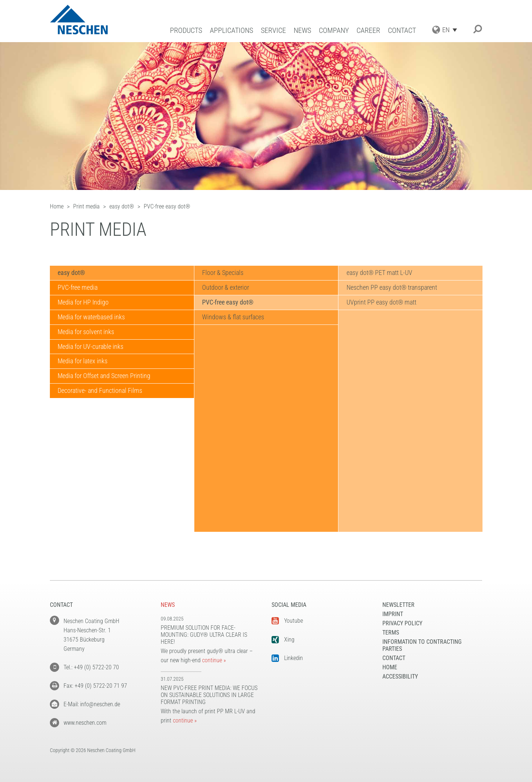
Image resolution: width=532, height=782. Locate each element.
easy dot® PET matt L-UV (379, 273)
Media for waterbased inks (91, 317)
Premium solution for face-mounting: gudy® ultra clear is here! (204, 635)
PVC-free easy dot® (228, 302)
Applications (231, 30)
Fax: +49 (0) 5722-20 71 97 (95, 686)
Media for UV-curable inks (91, 347)
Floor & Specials (223, 273)
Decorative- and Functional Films (100, 391)
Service (273, 30)
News (302, 30)
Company (334, 30)
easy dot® (71, 273)
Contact (402, 30)
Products (186, 30)
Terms (391, 633)
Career (368, 30)
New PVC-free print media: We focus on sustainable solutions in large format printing (209, 695)
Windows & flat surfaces (233, 317)
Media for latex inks (83, 362)
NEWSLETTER (398, 605)
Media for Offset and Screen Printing (104, 376)
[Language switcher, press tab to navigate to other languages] (451, 30)
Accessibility (400, 676)
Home (390, 667)
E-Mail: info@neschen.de (92, 704)
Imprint (393, 614)
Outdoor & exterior (226, 288)
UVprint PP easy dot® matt (381, 302)
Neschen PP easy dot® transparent (391, 288)
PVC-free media (78, 288)
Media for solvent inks (86, 332)
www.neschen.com (85, 723)
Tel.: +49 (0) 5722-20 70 (91, 667)
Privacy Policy (402, 623)
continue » (214, 660)
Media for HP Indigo (83, 302)
